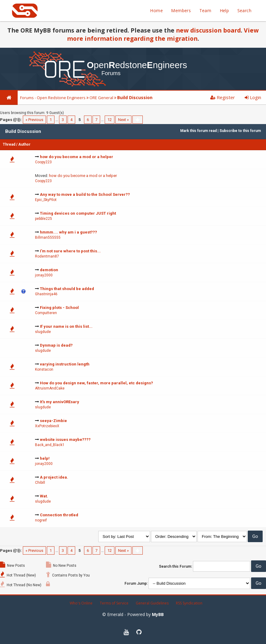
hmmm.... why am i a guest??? (68, 232)
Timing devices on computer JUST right (78, 213)
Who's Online (81, 603)
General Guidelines (152, 603)
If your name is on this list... (66, 326)
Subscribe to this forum (240, 131)
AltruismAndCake (50, 388)
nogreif (41, 520)
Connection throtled (59, 515)
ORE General (101, 98)
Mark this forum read (198, 131)
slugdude (43, 332)
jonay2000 (44, 275)
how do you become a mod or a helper (77, 157)
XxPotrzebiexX (47, 426)
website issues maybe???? (65, 440)
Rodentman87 (47, 256)
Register (223, 97)
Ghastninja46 (46, 294)
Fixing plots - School (59, 308)
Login (253, 97)
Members (181, 10)
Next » (123, 120)
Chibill (40, 483)
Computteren (46, 313)
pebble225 (44, 219)
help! (45, 458)
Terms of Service (114, 603)
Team (205, 10)
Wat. (44, 496)
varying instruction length (65, 364)
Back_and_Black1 (50, 445)
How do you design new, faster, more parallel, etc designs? (96, 383)
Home (156, 10)
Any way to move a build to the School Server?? (85, 194)
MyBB (158, 614)
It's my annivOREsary (60, 402)
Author (24, 144)
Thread (9, 144)
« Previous (34, 120)
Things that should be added (67, 289)
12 (110, 120)
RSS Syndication (189, 603)
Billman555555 (48, 237)
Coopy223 (43, 162)
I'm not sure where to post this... (70, 251)
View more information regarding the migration (163, 34)
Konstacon (44, 369)
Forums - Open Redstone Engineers (53, 98)
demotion (49, 270)
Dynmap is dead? (56, 345)
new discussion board (208, 30)
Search (244, 10)
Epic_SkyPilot (46, 200)
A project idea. (54, 477)
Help (224, 10)
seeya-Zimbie (53, 421)
